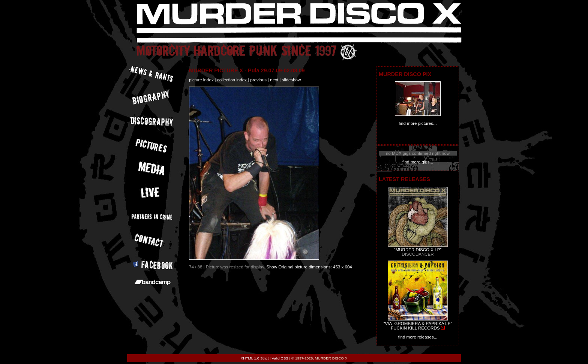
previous (258, 80)
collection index (232, 80)
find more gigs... (418, 162)
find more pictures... (418, 123)
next (274, 80)
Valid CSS (280, 358)
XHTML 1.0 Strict (255, 358)
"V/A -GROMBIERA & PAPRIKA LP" (418, 324)
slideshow (292, 80)
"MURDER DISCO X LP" (418, 250)
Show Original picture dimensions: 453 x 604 (309, 267)
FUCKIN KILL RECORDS (415, 328)
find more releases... (418, 337)
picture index (201, 80)
